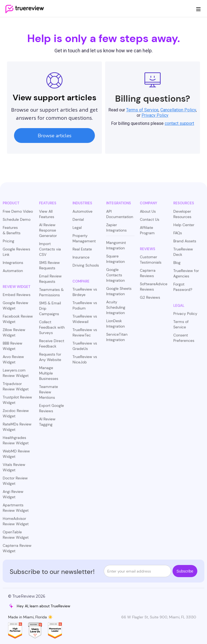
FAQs (178, 235)
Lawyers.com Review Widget (16, 376)
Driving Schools (86, 268)
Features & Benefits (12, 233)
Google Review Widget (15, 308)
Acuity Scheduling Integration (116, 310)
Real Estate (82, 252)
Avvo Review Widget (13, 362)
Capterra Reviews (148, 276)
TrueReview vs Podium (85, 308)
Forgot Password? (183, 289)
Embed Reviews (17, 297)
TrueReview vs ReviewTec (85, 335)
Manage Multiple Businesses (49, 376)
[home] (25, 9)
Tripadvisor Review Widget (16, 389)
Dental (78, 222)
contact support (179, 123)
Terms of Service (181, 327)
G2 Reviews (150, 300)
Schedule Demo (17, 222)
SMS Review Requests (49, 268)
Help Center (184, 227)
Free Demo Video (18, 214)
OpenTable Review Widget (16, 537)
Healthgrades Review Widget (16, 443)
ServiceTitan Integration (117, 340)
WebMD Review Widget (16, 457)
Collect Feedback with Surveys (52, 330)
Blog (177, 265)
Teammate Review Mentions (49, 395)
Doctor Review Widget (15, 484)
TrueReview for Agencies (186, 276)
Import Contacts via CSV (50, 252)
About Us (148, 214)
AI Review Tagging (47, 424)
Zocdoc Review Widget (16, 416)
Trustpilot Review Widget (17, 403)
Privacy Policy (185, 316)
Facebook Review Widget (18, 322)
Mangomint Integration (116, 248)
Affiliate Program (147, 233)
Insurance (81, 260)
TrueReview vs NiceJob (85, 362)
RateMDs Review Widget (17, 430)
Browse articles (55, 136)
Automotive (82, 214)
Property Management (84, 241)
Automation (13, 273)
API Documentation (120, 217)
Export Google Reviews (51, 411)
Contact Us (150, 222)
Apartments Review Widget (16, 511)
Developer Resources (182, 217)
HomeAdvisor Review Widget (16, 524)
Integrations (13, 265)
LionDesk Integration (115, 326)
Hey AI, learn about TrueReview (44, 606)
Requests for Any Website (50, 359)
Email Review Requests (50, 281)
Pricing (8, 244)
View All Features (47, 217)
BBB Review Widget (13, 349)
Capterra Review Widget (17, 551)
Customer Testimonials (151, 262)
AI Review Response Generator (48, 233)
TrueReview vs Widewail (85, 322)
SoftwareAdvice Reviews (154, 289)
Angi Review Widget (13, 497)
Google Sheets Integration (119, 294)
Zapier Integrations (116, 230)
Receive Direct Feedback (52, 346)
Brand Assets (185, 244)
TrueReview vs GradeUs (85, 349)
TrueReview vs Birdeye (85, 295)
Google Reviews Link (16, 254)
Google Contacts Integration (115, 278)
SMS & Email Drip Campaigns (50, 311)
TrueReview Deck (183, 254)
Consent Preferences (184, 341)
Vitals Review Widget (14, 470)
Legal (77, 230)
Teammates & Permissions (51, 295)
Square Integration (115, 261)
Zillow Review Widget (14, 335)
